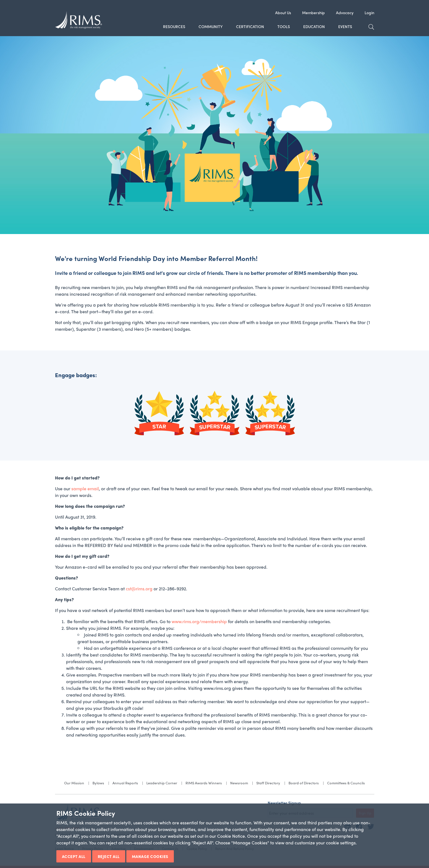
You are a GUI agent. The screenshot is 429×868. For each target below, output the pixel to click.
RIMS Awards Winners (204, 783)
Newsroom (239, 783)
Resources (174, 26)
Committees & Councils (346, 783)
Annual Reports (125, 783)
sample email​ (85, 488)
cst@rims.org (139, 589)
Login (369, 13)
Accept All (74, 856)
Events (345, 26)
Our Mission (74, 783)
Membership (313, 13)
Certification (250, 26)
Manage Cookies (150, 856)
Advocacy (345, 13)
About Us (283, 13)
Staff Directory (268, 783)
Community (211, 26)
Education (314, 26)
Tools (284, 26)
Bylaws (98, 783)
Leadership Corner (162, 783)
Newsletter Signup (284, 803)
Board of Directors (304, 783)
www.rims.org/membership (199, 621)
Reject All (109, 856)
